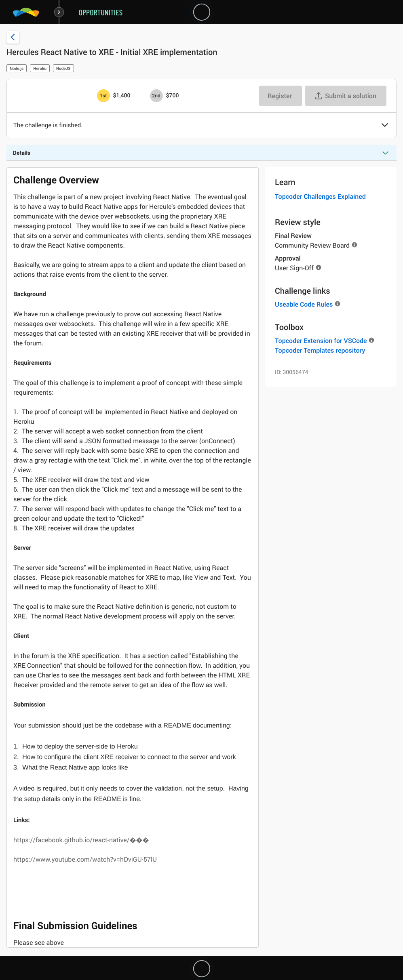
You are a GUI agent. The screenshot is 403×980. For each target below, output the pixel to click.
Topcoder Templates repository (320, 350)
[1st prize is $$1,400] (103, 96)
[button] (385, 126)
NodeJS (63, 68)
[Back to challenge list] (13, 37)
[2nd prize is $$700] (156, 96)
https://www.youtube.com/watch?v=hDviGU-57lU (85, 859)
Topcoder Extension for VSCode (321, 341)
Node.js (17, 68)
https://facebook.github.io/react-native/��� (81, 840)
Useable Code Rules (304, 304)
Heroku (40, 68)
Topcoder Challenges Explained (320, 196)
